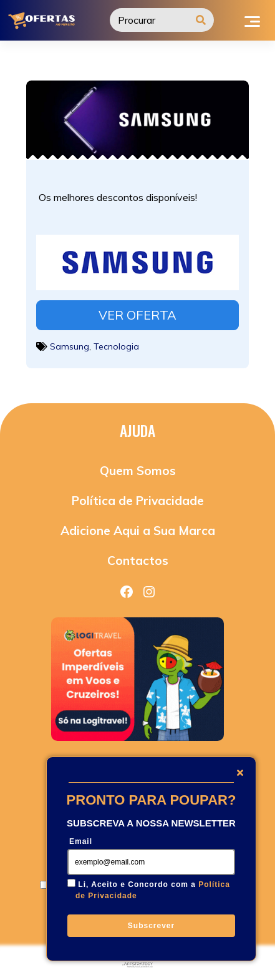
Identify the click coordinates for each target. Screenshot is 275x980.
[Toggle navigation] (252, 20)
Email (81, 841)
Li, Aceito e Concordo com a (153, 890)
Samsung (70, 346)
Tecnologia (116, 346)
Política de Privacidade (138, 501)
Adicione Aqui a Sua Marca (138, 531)
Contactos (138, 561)
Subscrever (151, 926)
